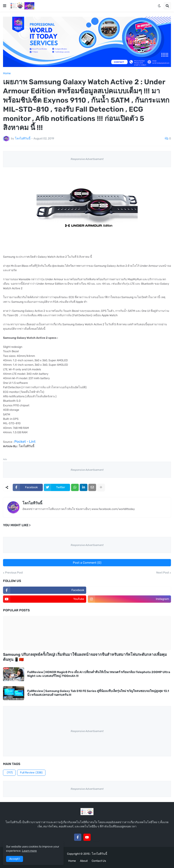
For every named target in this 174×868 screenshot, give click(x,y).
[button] (5, 6)
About (84, 861)
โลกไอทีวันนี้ (32, 503)
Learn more (29, 851)
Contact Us (99, 861)
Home (7, 73)
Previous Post (14, 573)
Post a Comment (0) (87, 563)
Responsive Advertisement (87, 159)
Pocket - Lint (25, 442)
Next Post (163, 573)
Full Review (31, 773)
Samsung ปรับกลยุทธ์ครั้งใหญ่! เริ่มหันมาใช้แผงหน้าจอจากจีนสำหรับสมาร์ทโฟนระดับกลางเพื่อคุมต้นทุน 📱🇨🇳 (85, 657)
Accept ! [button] (15, 859)
